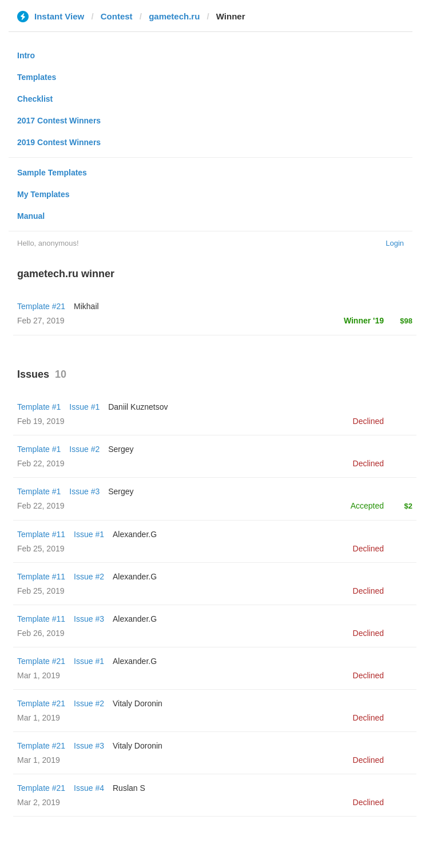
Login (395, 243)
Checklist (35, 99)
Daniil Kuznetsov (138, 407)
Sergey (121, 449)
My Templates (43, 194)
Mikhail (86, 306)
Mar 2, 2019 (39, 802)
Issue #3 (84, 491)
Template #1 (39, 407)
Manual (31, 216)
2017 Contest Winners (59, 121)
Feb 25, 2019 (41, 549)
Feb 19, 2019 (41, 421)
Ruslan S (129, 788)
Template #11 (41, 534)
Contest (117, 16)
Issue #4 (89, 788)
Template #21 (41, 306)
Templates (37, 77)
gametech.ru (174, 16)
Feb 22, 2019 (41, 463)
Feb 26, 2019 (41, 633)
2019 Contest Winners (59, 142)
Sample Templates (52, 173)
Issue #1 (84, 407)
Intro (26, 55)
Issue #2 (84, 449)
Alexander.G (135, 534)
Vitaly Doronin (138, 703)
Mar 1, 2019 (39, 675)
